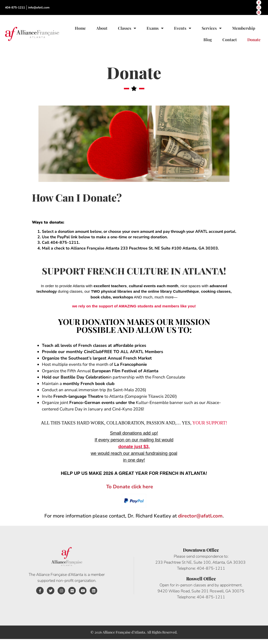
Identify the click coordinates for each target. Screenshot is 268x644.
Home (80, 28)
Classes (127, 28)
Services (212, 28)
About (102, 28)
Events (183, 28)
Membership (244, 28)
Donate (254, 40)
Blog (208, 40)
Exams (155, 28)
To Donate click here (130, 487)
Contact (230, 40)
